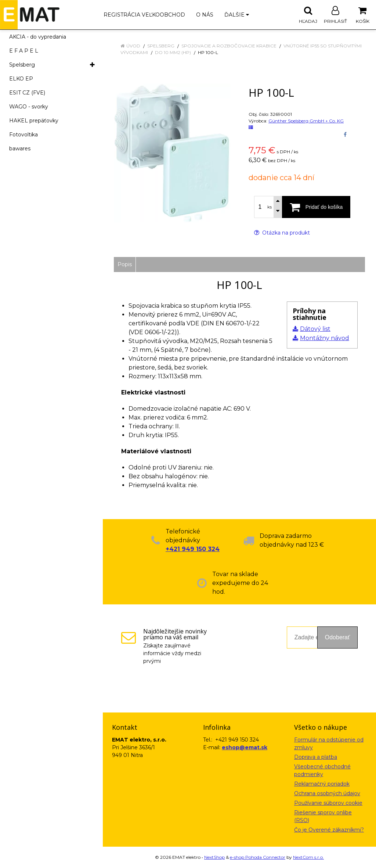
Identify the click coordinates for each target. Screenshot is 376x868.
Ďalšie (237, 15)
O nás (205, 15)
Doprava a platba (316, 757)
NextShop (214, 857)
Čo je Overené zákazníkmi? (329, 830)
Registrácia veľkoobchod (144, 15)
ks (270, 207)
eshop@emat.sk (245, 747)
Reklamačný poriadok (322, 784)
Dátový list (315, 329)
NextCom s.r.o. (308, 857)
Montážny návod (325, 338)
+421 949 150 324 (193, 549)
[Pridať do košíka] (316, 207)
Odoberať (337, 637)
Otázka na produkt (282, 233)
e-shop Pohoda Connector (258, 857)
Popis (125, 264)
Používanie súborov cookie (328, 803)
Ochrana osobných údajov (327, 793)
